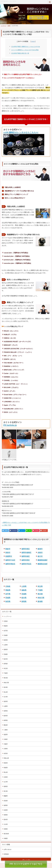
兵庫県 (6, 749)
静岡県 (6, 720)
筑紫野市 (9, 556)
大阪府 (6, 744)
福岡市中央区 (10, 560)
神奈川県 (41, 598)
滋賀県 (6, 734)
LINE (29, 530)
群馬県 (24, 602)
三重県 (6, 730)
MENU (50, 2)
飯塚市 (40, 549)
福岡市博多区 (10, 564)
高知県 (6, 801)
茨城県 (24, 594)
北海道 (8, 586)
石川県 (6, 697)
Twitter (6, 530)
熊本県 (6, 820)
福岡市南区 (26, 556)
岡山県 (6, 772)
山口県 (6, 782)
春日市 (40, 556)
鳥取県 (6, 763)
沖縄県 (6, 838)
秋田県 (8, 602)
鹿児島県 (6, 834)
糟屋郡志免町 (43, 564)
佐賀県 (6, 810)
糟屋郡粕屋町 (43, 560)
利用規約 (6, 854)
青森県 (8, 590)
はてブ (22, 530)
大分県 (6, 824)
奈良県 (6, 753)
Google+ (45, 530)
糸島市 (40, 553)
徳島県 (6, 786)
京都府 (6, 739)
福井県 (6, 701)
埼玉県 (40, 586)
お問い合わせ (8, 849)
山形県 (24, 586)
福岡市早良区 (26, 564)
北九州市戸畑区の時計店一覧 (20, 53)
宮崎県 (6, 829)
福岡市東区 (26, 549)
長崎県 (6, 815)
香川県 (6, 791)
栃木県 (24, 598)
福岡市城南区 (26, 553)
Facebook (14, 530)
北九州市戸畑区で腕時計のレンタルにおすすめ (26, 47)
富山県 (6, 692)
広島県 (6, 777)
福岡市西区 (26, 560)
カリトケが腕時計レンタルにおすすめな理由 (25, 50)
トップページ (3, 26)
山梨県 (6, 706)
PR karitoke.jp (10, 425)
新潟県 (40, 602)
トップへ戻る (27, 860)
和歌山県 (6, 758)
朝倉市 (8, 549)
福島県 (24, 590)
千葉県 (40, 590)
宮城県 (8, 598)
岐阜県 (6, 716)
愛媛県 (6, 796)
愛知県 (6, 725)
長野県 (6, 711)
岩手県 (8, 594)
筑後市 (8, 553)
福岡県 (9, 26)
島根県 (6, 768)
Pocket (37, 530)
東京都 (40, 594)
